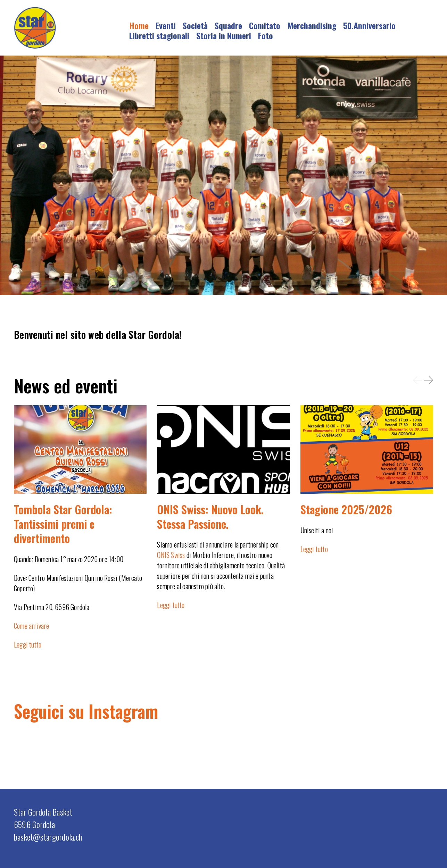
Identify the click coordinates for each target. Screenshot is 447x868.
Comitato (265, 25)
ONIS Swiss (171, 555)
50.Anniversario (369, 25)
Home (139, 25)
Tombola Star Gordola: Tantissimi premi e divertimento (63, 524)
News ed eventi (66, 385)
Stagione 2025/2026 (346, 509)
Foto (266, 35)
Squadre (228, 25)
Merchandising (312, 25)
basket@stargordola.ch (48, 837)
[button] (417, 380)
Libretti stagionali (159, 35)
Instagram (123, 711)
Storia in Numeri (224, 35)
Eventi (166, 25)
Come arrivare (32, 626)
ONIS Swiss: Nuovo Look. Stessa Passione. (210, 516)
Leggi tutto (28, 644)
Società (195, 25)
